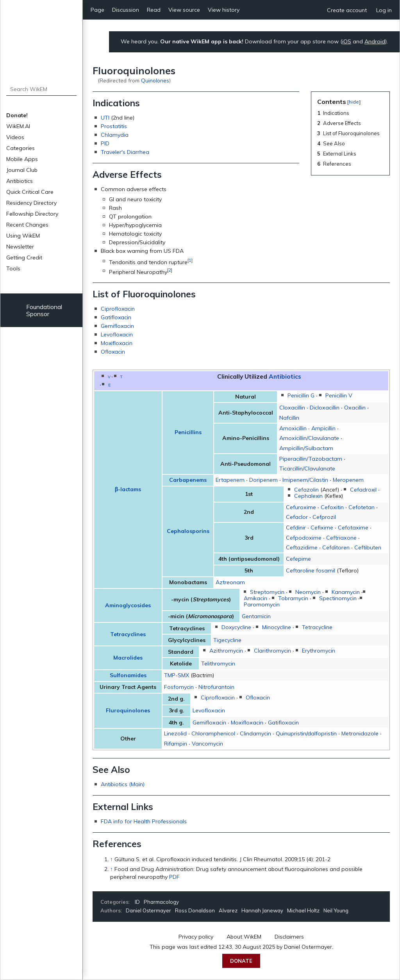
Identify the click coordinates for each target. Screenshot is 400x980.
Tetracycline (317, 627)
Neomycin (308, 592)
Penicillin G (301, 395)
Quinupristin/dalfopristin (306, 733)
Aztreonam (230, 582)
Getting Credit (24, 258)
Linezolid (175, 733)
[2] (170, 270)
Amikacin (255, 598)
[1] (190, 260)
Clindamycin (255, 733)
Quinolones (155, 80)
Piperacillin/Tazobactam (311, 459)
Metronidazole (360, 733)
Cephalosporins (188, 531)
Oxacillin (355, 408)
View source (184, 10)
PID (105, 143)
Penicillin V (339, 395)
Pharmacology (161, 902)
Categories (21, 148)
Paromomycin (262, 604)
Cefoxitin (332, 507)
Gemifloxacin (117, 326)
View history (224, 10)
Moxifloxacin (117, 343)
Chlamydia (115, 135)
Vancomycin (207, 744)
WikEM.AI (18, 126)
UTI (105, 118)
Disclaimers (289, 937)
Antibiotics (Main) (123, 784)
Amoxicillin (293, 428)
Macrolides (128, 658)
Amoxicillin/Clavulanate (309, 438)
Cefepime (298, 559)
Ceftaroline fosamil (311, 570)
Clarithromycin (272, 651)
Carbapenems (188, 480)
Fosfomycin (179, 687)
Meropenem (348, 480)
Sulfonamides (128, 675)
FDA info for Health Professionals (144, 821)
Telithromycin (218, 663)
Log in (384, 10)
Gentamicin (256, 616)
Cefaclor (297, 517)
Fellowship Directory (32, 214)
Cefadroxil (363, 490)
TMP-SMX (177, 675)
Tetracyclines (128, 634)
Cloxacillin (292, 408)
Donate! (17, 115)
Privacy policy (196, 937)
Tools (13, 268)
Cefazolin (306, 490)
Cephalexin (308, 496)
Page (97, 10)
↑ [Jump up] (112, 859)
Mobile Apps (22, 159)
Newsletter (20, 247)
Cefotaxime (353, 528)
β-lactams (128, 489)
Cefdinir (296, 528)
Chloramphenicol (213, 733)
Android (375, 41)
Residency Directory (31, 203)
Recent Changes (27, 225)
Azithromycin (226, 651)
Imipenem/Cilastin (305, 480)
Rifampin (176, 744)
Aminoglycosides (128, 605)
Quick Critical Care (30, 192)
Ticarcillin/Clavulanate (307, 469)
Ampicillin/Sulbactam (306, 448)
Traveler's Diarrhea (125, 152)
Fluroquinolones (128, 710)
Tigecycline (227, 640)
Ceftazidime (302, 547)
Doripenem (263, 480)
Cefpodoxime (304, 538)
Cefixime (322, 528)
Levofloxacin (117, 334)
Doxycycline (236, 627)
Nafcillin (289, 418)
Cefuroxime (301, 507)
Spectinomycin (338, 598)
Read (154, 10)
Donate (241, 961)
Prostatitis (114, 126)
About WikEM (244, 937)
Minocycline (277, 627)
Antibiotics (20, 181)
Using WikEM (23, 236)
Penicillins (188, 432)
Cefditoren (336, 547)
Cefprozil (324, 517)
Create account (347, 10)
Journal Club (22, 170)
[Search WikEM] (42, 89)
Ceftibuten (368, 547)
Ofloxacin (113, 352)
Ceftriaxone (341, 538)
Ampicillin (323, 428)
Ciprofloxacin (118, 309)
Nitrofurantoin (216, 687)
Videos (15, 137)
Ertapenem (230, 480)
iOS (347, 41)
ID (137, 902)
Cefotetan (362, 507)
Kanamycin (346, 592)
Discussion (126, 10)
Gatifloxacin (116, 317)
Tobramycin (293, 598)
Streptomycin (267, 592)
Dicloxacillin (325, 408)
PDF (174, 877)
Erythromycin (319, 651)
